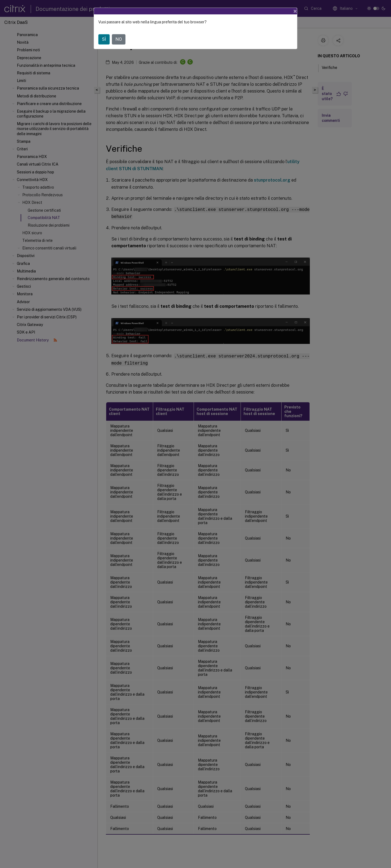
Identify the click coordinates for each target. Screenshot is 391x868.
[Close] (295, 11)
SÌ (104, 39)
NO (119, 39)
